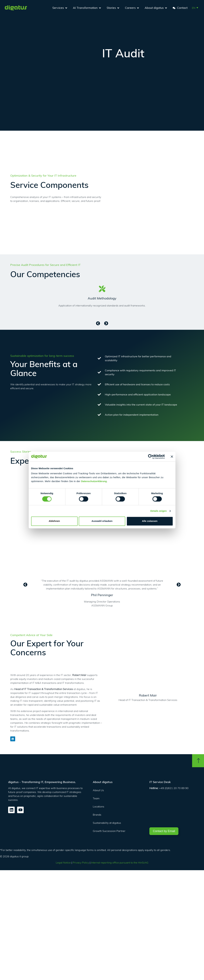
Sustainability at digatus (107, 823)
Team (96, 798)
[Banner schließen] (172, 457)
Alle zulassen (150, 521)
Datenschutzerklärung (94, 481)
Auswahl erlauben (102, 521)
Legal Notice (63, 863)
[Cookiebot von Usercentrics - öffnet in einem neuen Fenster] (150, 457)
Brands (97, 815)
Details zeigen (159, 511)
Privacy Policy (81, 863)
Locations (98, 806)
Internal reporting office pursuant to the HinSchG (120, 863)
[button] (195, 8)
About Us (98, 790)
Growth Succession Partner (109, 831)
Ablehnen (54, 521)
